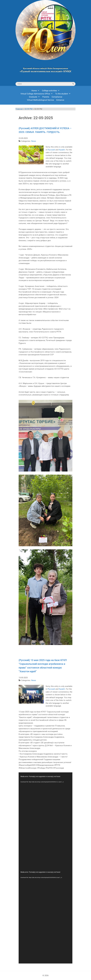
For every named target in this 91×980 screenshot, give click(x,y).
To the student (63, 94)
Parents (46, 97)
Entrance (60, 100)
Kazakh (62, 150)
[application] (45, 820)
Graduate (34, 97)
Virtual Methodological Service (40, 100)
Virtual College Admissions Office (37, 94)
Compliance (57, 97)
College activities (51, 91)
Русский (51, 150)
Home (35, 91)
